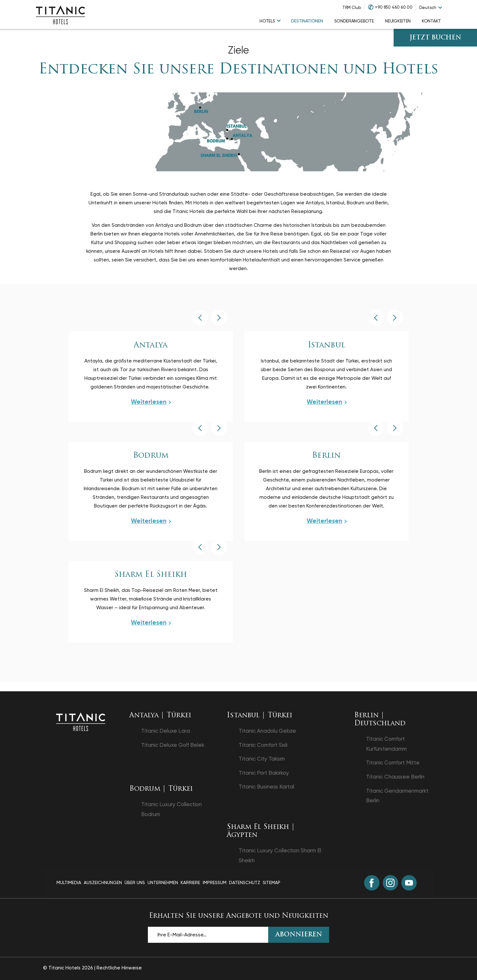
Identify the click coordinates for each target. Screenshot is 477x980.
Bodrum (151, 456)
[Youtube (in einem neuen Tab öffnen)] (409, 883)
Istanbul (327, 345)
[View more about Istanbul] (326, 402)
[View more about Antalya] (151, 402)
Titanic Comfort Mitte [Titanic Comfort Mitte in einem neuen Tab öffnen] (393, 763)
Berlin (326, 456)
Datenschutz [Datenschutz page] (245, 882)
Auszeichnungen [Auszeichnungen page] (103, 882)
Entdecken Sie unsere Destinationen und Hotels (238, 70)
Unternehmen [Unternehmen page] (163, 882)
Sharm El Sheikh (151, 575)
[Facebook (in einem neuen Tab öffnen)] (372, 883)
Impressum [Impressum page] (215, 882)
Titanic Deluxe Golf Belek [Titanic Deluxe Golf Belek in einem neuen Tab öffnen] (173, 745)
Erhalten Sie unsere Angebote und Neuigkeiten (238, 916)
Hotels (267, 21)
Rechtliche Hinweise (119, 968)
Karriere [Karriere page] (190, 882)
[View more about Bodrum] (151, 521)
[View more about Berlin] (326, 521)
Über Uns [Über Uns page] (135, 882)
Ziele (238, 50)
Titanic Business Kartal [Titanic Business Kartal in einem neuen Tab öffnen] (266, 787)
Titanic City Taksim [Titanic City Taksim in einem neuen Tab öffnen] (262, 759)
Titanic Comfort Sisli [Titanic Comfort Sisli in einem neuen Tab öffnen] (263, 745)
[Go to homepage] (60, 14)
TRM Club (352, 8)
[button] (200, 318)
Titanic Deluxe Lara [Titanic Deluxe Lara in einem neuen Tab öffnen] (166, 731)
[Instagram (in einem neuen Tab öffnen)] (390, 883)
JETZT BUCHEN (435, 38)
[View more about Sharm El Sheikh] (151, 623)
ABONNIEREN (299, 935)
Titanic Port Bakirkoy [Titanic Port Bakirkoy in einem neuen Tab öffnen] (264, 773)
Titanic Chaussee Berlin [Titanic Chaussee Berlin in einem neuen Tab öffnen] (395, 777)
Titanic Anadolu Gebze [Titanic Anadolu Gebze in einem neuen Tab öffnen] (267, 731)
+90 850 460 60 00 (394, 7)
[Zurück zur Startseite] (81, 721)
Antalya (151, 345)
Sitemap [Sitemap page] (272, 882)
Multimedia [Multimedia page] (69, 882)
